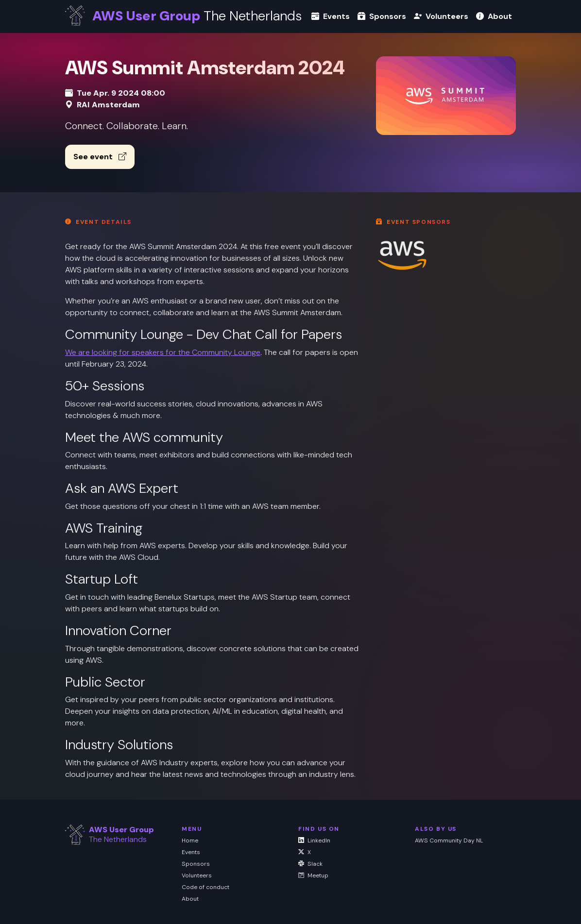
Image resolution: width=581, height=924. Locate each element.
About (494, 16)
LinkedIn (314, 840)
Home (190, 840)
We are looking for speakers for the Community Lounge (163, 352)
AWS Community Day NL (449, 840)
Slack (310, 864)
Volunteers (441, 16)
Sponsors (382, 16)
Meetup (313, 875)
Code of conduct (205, 887)
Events (331, 16)
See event (100, 157)
